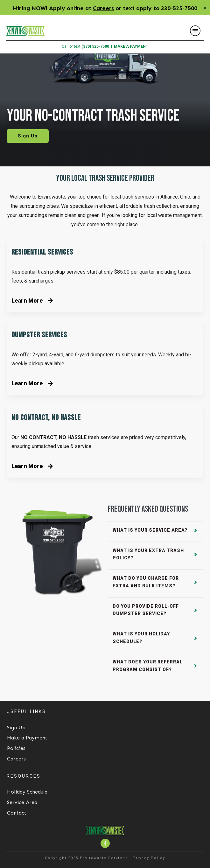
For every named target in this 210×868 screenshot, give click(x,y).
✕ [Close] (205, 8)
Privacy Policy (149, 858)
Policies (16, 748)
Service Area (22, 802)
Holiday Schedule (27, 792)
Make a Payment (27, 738)
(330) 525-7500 (95, 46)
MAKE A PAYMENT (131, 46)
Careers (103, 8)
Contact (17, 813)
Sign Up (16, 728)
